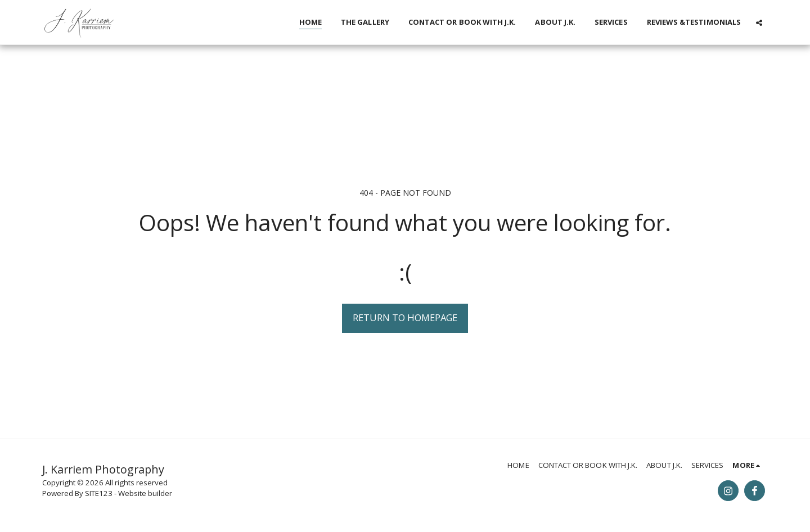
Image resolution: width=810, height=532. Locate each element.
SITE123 (99, 493)
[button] (759, 22)
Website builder (145, 493)
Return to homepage (405, 317)
